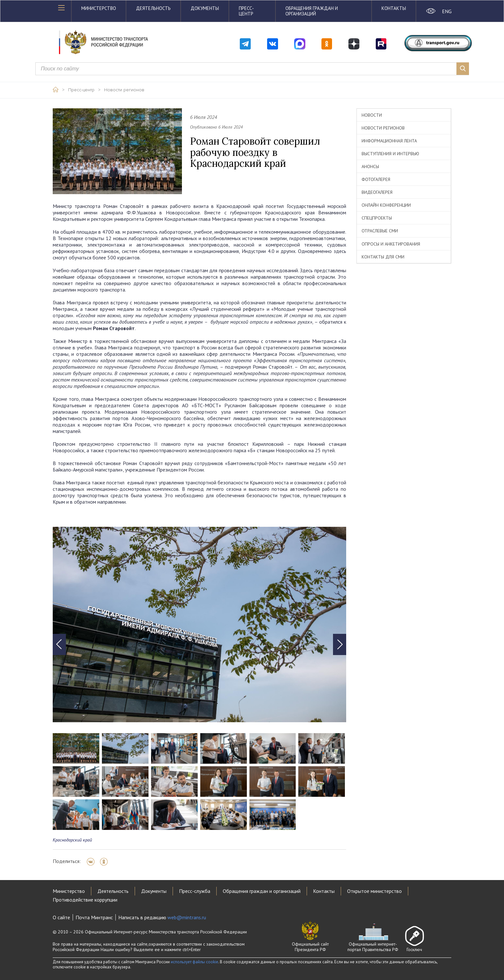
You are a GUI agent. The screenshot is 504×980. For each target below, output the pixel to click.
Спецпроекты (377, 218)
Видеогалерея (377, 192)
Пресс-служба (195, 891)
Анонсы (370, 166)
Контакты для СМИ (383, 257)
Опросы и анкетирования (391, 244)
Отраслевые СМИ (380, 231)
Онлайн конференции (386, 205)
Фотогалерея (376, 179)
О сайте (61, 917)
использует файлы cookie (194, 962)
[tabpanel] (199, 625)
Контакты (394, 8)
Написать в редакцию (162, 917)
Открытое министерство (374, 891)
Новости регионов (124, 90)
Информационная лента (389, 141)
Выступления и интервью (390, 154)
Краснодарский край (72, 840)
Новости (372, 115)
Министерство (99, 8)
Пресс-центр (246, 11)
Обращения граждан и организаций (312, 11)
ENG (447, 11)
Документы (205, 8)
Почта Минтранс (94, 917)
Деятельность (153, 8)
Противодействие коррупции (85, 900)
